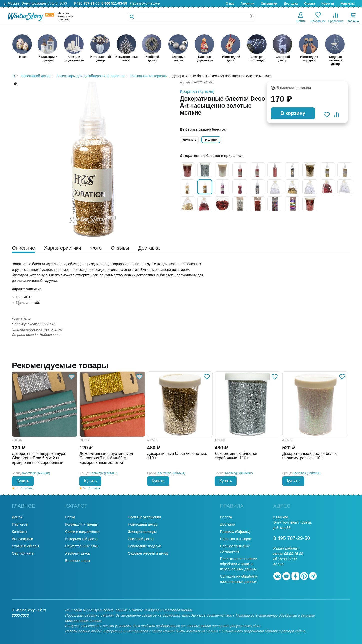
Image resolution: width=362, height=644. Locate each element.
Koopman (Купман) (197, 92)
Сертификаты (23, 553)
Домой (17, 517)
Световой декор (141, 539)
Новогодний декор (143, 524)
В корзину (293, 113)
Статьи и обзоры (25, 546)
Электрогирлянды (142, 532)
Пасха (70, 517)
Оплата (310, 4)
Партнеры (20, 524)
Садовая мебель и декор (148, 553)
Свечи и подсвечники (82, 532)
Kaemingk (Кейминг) (36, 473)
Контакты (348, 4)
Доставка (291, 4)
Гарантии (248, 4)
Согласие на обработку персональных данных (239, 579)
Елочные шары (78, 561)
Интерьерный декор (81, 539)
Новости (328, 4)
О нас (230, 4)
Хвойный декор (78, 553)
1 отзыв (27, 488)
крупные (189, 140)
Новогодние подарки (145, 546)
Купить (23, 481)
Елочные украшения (145, 517)
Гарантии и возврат (236, 539)
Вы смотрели (23, 539)
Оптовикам (269, 4)
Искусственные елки (82, 546)
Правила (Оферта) (235, 532)
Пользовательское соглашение (235, 549)
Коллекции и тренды (82, 524)
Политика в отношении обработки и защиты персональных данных (239, 564)
